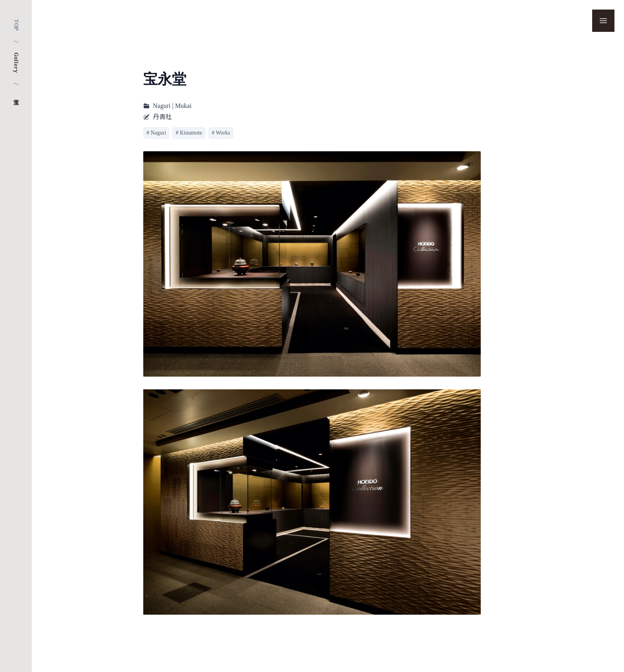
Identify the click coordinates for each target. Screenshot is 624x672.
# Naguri (156, 133)
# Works (221, 133)
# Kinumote (189, 133)
